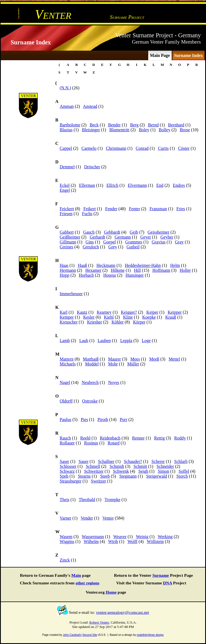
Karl (63, 312)
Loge (146, 341)
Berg (134, 125)
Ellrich (113, 185)
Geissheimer (159, 232)
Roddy (180, 438)
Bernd (153, 125)
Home (111, 592)
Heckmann (106, 265)
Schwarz (67, 471)
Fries (181, 209)
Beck (94, 125)
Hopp (65, 275)
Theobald (87, 500)
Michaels (68, 364)
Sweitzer (98, 481)
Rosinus (91, 443)
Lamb (65, 341)
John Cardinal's (72, 635)
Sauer (83, 461)
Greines (66, 247)
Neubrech (90, 382)
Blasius (66, 130)
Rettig (160, 438)
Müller (133, 364)
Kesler (89, 317)
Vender (87, 518)
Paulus (66, 419)
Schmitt (140, 466)
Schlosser (68, 466)
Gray (179, 242)
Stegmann (128, 476)
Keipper (175, 312)
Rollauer (67, 443)
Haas (64, 265)
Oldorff (66, 401)
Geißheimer (70, 237)
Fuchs (87, 214)
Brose (185, 130)
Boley (144, 130)
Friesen (66, 214)
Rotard (114, 443)
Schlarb (181, 461)
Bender (114, 125)
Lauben (104, 341)
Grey (113, 247)
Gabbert (67, 232)
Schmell (93, 466)
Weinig (142, 537)
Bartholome (70, 125)
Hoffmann (161, 270)
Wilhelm (91, 541)
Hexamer (93, 270)
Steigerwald (156, 476)
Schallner (106, 461)
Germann (123, 237)
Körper (139, 322)
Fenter (134, 209)
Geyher (167, 237)
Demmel (67, 167)
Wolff (133, 541)
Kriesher (94, 322)
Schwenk (121, 471)
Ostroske (90, 401)
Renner (138, 438)
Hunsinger (135, 275)
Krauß (171, 317)
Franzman (158, 209)
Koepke (149, 317)
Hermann (68, 270)
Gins (90, 242)
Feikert (90, 209)
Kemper (67, 317)
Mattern (67, 359)
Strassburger (71, 481)
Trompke (113, 500)
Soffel (184, 471)
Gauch (89, 232)
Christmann (116, 148)
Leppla (126, 341)
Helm (175, 265)
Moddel (92, 364)
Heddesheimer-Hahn (143, 265)
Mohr (113, 364)
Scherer (158, 461)
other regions (87, 583)
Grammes (134, 242)
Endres (179, 185)
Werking (165, 537)
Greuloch (91, 247)
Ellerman (87, 185)
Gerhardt (97, 237)
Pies (84, 419)
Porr (123, 419)
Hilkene (118, 270)
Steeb (105, 476)
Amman (67, 106)
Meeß (154, 359)
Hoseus (110, 275)
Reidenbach (110, 438)
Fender (111, 209)
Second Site (90, 635)
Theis (65, 500)
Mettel (174, 359)
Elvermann (137, 185)
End (160, 185)
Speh (64, 476)
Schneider (165, 466)
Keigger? (129, 312)
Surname (161, 575)
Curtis (163, 148)
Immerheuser (71, 294)
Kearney (104, 312)
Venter (108, 518)
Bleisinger (91, 130)
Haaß (83, 265)
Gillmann (68, 242)
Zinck (65, 560)
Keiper (152, 312)
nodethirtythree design (150, 635)
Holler (185, 270)
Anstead (90, 106)
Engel (65, 190)
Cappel (66, 148)
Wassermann (93, 537)
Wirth (113, 541)
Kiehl (109, 317)
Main (76, 575)
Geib (134, 232)
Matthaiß (91, 359)
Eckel (65, 185)
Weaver (120, 537)
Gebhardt (112, 232)
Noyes (114, 382)
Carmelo (89, 148)
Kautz (82, 312)
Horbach (86, 275)
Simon (163, 471)
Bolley (165, 130)
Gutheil (133, 247)
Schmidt (117, 466)
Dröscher (92, 167)
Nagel (65, 382)
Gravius (159, 242)
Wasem (66, 537)
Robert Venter (99, 622)
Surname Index (188, 55)
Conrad (142, 148)
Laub (84, 341)
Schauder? (133, 461)
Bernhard (176, 125)
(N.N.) (65, 88)
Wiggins (67, 541)
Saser (64, 461)
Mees (135, 359)
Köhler (117, 322)
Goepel (110, 242)
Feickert (67, 209)
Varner (66, 518)
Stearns (84, 476)
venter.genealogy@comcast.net (122, 612)
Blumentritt (119, 130)
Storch (182, 476)
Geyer (146, 237)
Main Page (160, 55)
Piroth (103, 419)
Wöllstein (155, 541)
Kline (128, 317)
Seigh (143, 471)
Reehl (85, 438)
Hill (137, 270)
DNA (167, 583)
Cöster (184, 148)
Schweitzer (94, 471)
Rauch (65, 438)
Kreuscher (69, 322)
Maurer (115, 359)
